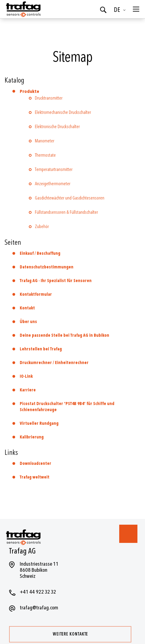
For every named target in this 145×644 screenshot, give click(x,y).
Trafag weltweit (35, 477)
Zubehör (42, 227)
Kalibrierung (32, 437)
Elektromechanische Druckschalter (63, 112)
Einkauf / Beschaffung (40, 253)
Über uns (28, 322)
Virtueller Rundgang (39, 423)
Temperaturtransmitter (54, 170)
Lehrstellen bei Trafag (41, 349)
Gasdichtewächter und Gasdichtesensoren (70, 198)
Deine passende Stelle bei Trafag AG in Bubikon (64, 335)
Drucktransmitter (49, 98)
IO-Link (26, 376)
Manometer (45, 141)
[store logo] (23, 9)
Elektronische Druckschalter (57, 127)
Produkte (29, 92)
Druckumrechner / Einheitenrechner (54, 363)
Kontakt (27, 308)
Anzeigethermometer (53, 184)
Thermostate (45, 155)
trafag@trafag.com (39, 608)
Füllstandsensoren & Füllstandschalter (66, 212)
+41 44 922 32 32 (38, 592)
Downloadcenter (35, 463)
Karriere (28, 390)
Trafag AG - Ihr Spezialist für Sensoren (56, 281)
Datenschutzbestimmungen (47, 267)
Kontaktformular (36, 294)
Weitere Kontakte (70, 634)
